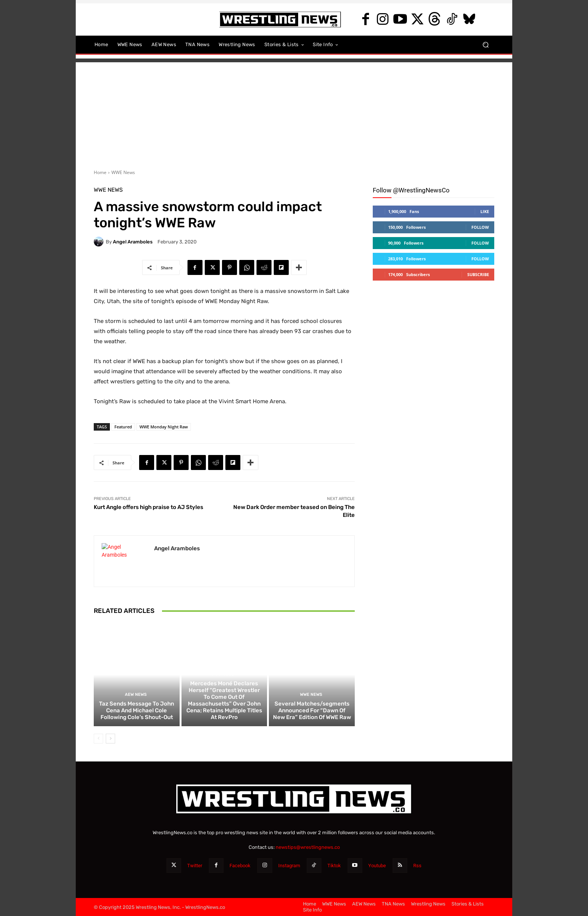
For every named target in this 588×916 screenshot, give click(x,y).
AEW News (136, 695)
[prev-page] (98, 739)
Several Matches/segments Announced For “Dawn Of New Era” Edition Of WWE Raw (312, 710)
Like (485, 211)
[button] (485, 45)
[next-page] (110, 739)
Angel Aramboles (133, 242)
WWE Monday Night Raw (164, 427)
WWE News (123, 172)
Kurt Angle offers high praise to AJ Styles (148, 507)
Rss (417, 866)
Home (100, 172)
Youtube (377, 866)
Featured (123, 427)
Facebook (240, 866)
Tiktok (334, 866)
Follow (480, 227)
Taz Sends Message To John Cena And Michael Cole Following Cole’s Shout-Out (136, 710)
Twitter (195, 866)
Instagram (289, 866)
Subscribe (478, 274)
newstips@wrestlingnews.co (308, 847)
